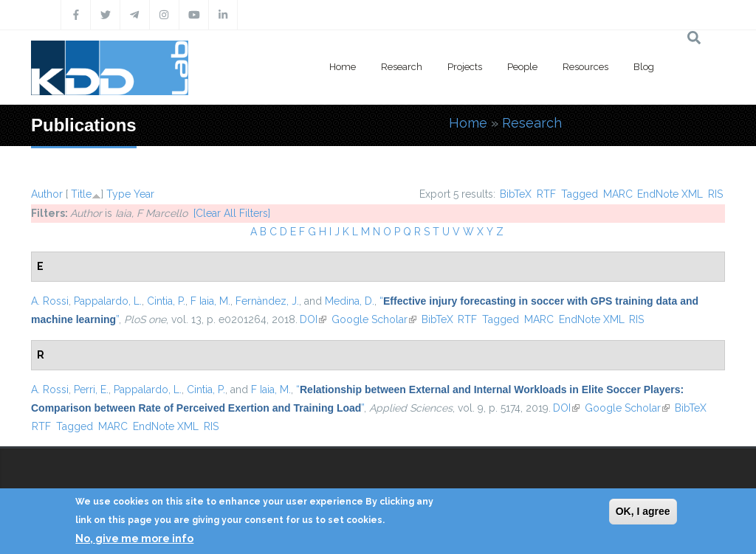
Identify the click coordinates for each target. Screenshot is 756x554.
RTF (546, 194)
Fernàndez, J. (267, 301)
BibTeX (516, 194)
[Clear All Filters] (232, 213)
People (522, 67)
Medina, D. (350, 301)
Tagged (580, 194)
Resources (585, 67)
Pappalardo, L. (108, 301)
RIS (715, 194)
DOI (313, 319)
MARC (618, 194)
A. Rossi (50, 301)
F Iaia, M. (210, 301)
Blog (644, 67)
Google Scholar (374, 319)
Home (343, 67)
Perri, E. (91, 389)
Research (402, 67)
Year (144, 194)
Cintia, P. (166, 301)
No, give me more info (134, 539)
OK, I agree (643, 511)
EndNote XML (670, 194)
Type (118, 194)
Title (81, 194)
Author (47, 194)
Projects (465, 67)
